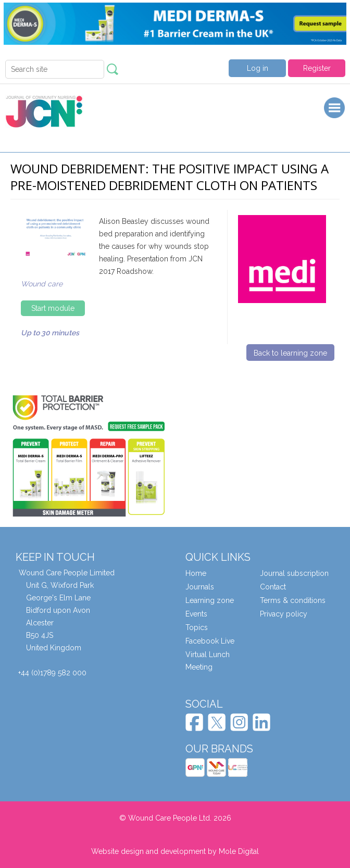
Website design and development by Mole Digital (175, 851)
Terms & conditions (293, 600)
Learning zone (210, 600)
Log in (258, 68)
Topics (197, 627)
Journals (200, 587)
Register (317, 68)
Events (196, 614)
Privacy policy (284, 614)
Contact (273, 587)
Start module (53, 308)
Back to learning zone (290, 353)
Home (196, 573)
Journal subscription (294, 573)
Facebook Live (210, 641)
